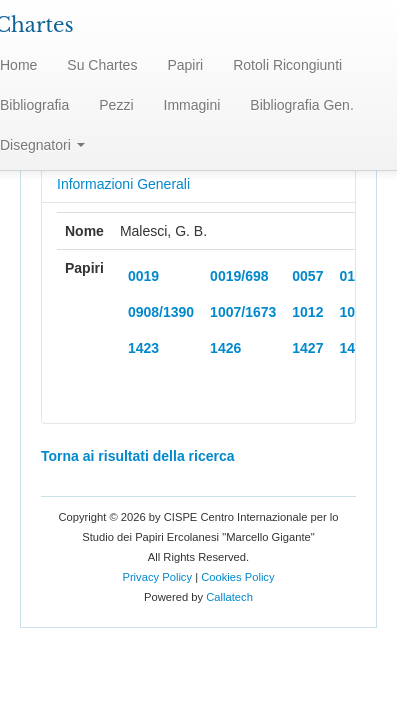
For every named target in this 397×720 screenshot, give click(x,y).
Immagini (192, 105)
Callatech (229, 597)
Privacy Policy (157, 577)
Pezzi (116, 105)
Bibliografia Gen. (302, 105)
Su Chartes (102, 65)
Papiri (185, 65)
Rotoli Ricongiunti (287, 65)
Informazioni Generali (123, 184)
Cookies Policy (237, 577)
